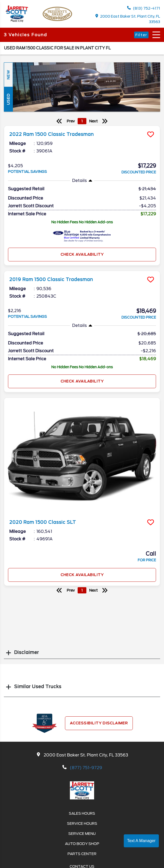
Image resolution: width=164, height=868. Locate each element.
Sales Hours (82, 813)
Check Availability (82, 254)
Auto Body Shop (82, 844)
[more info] (82, 126)
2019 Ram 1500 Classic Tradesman (51, 279)
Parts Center (82, 854)
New (8, 75)
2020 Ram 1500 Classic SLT (43, 522)
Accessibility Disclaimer (99, 723)
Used (8, 99)
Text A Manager (141, 841)
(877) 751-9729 (86, 768)
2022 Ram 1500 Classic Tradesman (52, 134)
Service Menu (82, 834)
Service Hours (82, 823)
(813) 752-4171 (144, 8)
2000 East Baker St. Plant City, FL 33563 (128, 19)
